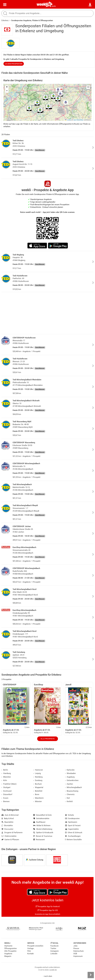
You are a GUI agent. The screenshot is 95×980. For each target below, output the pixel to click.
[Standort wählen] (90, 5)
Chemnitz (70, 794)
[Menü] (5, 5)
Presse (76, 948)
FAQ (29, 951)
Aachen (69, 784)
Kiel (68, 798)
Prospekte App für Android (47, 907)
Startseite (8, 946)
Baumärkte (7, 822)
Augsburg (70, 777)
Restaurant (39, 840)
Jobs (75, 946)
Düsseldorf (7, 794)
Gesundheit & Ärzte (42, 815)
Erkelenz (5, 20)
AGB (75, 954)
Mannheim (38, 798)
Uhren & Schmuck (74, 833)
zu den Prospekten (14, 64)
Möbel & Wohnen (42, 826)
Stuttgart (6, 787)
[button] (88, 87)
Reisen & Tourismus (43, 836)
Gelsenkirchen (72, 780)
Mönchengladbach (74, 787)
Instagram (55, 951)
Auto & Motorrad (10, 815)
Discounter (7, 829)
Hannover (38, 770)
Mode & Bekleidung (43, 829)
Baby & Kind (8, 818)
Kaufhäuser (39, 822)
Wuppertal (38, 787)
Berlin (54, 6)
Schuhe (70, 815)
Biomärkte (7, 826)
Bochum (37, 784)
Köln (4, 780)
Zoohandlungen (73, 836)
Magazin (8, 956)
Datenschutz (79, 951)
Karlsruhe (70, 770)
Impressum (78, 956)
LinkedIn (54, 954)
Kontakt (31, 954)
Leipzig (37, 773)
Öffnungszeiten (11, 948)
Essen (5, 798)
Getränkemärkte (41, 818)
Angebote (8, 954)
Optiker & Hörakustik (43, 833)
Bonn (36, 794)
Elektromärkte (9, 836)
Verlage (30, 948)
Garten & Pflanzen (10, 840)
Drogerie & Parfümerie (12, 833)
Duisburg (38, 780)
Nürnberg (38, 777)
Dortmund (6, 791)
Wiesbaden (70, 773)
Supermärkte (72, 829)
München (6, 777)
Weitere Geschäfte (73, 840)
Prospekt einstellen (35, 946)
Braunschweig (72, 791)
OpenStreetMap (78, 120)
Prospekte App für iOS (48, 910)
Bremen (5, 801)
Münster (37, 801)
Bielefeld (38, 791)
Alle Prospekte (48, 739)
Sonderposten (72, 818)
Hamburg (6, 773)
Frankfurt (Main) (9, 784)
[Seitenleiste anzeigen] (91, 975)
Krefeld (69, 801)
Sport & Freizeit (73, 826)
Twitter (53, 948)
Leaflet (68, 120)
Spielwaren (71, 822)
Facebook (54, 946)
